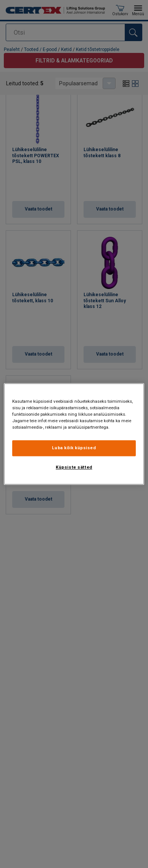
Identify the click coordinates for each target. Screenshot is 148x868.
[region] (74, 434)
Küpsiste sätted (74, 468)
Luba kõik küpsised (74, 448)
